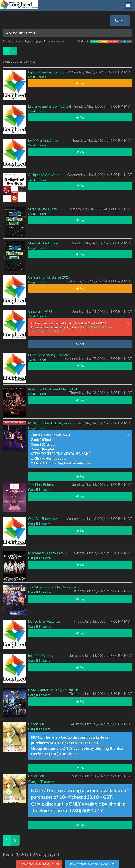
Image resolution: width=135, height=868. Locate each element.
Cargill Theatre (37, 77)
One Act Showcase (42, 519)
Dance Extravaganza (44, 621)
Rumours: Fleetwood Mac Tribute (54, 389)
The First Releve (41, 484)
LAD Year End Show (43, 140)
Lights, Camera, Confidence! (50, 72)
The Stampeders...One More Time (54, 587)
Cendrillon (36, 724)
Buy (80, 83)
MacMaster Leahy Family (47, 553)
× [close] (128, 323)
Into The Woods (41, 655)
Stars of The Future (43, 209)
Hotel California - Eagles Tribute (53, 690)
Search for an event (20, 33)
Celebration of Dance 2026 (49, 277)
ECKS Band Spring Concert (48, 355)
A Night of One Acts (44, 175)
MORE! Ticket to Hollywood (50, 423)
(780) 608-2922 (98, 327)
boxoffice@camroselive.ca (47, 331)
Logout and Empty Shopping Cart (39, 864)
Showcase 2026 (40, 312)
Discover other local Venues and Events (92, 864)
